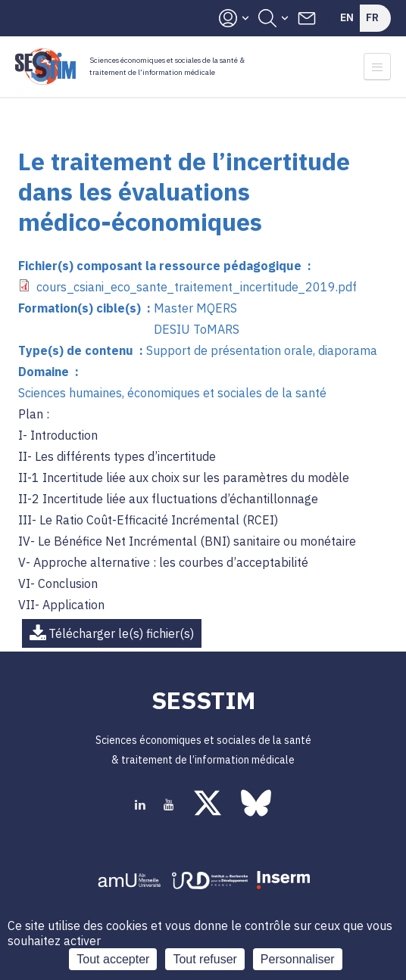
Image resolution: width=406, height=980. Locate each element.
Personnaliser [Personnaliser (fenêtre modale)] (298, 959)
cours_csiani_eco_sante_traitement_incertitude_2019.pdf (197, 287)
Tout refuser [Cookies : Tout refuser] (205, 959)
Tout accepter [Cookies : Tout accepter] (113, 959)
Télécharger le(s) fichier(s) (121, 633)
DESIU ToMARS (197, 329)
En (347, 17)
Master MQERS (195, 308)
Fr (372, 17)
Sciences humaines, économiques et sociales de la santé (172, 393)
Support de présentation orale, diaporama (262, 350)
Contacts (307, 18)
